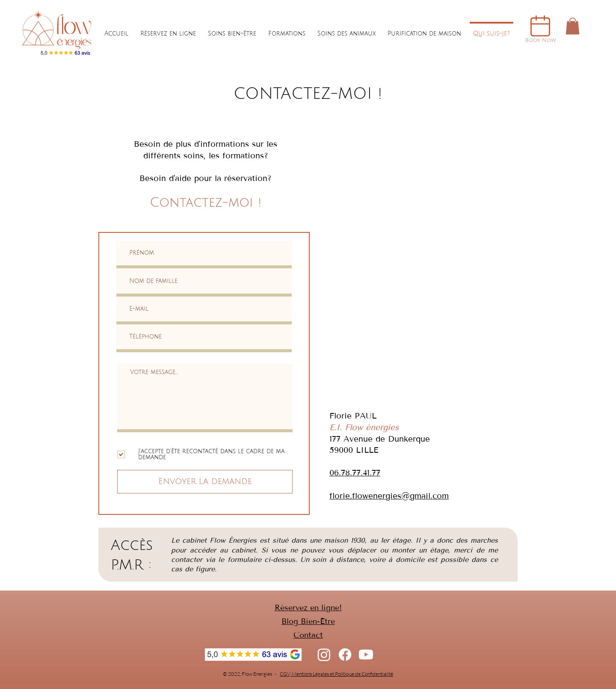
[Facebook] (345, 655)
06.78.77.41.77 (355, 473)
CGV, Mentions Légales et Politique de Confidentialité (336, 674)
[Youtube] (366, 655)
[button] (573, 26)
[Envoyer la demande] (205, 482)
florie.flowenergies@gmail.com (389, 496)
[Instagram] (324, 655)
